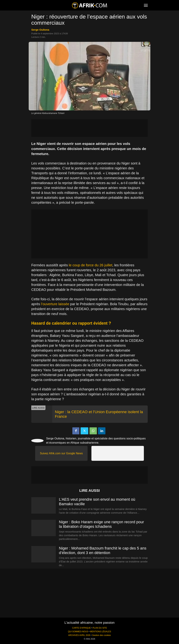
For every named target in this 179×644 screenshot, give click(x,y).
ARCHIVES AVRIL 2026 (79, 635)
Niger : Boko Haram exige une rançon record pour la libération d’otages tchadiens (101, 524)
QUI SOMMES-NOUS (78, 632)
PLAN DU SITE (100, 628)
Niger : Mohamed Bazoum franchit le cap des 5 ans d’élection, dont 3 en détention (103, 550)
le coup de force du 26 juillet (91, 265)
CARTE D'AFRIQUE (81, 628)
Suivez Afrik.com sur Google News (61, 453)
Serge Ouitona (40, 30)
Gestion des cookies (101, 635)
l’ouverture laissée (55, 304)
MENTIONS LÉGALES (101, 632)
